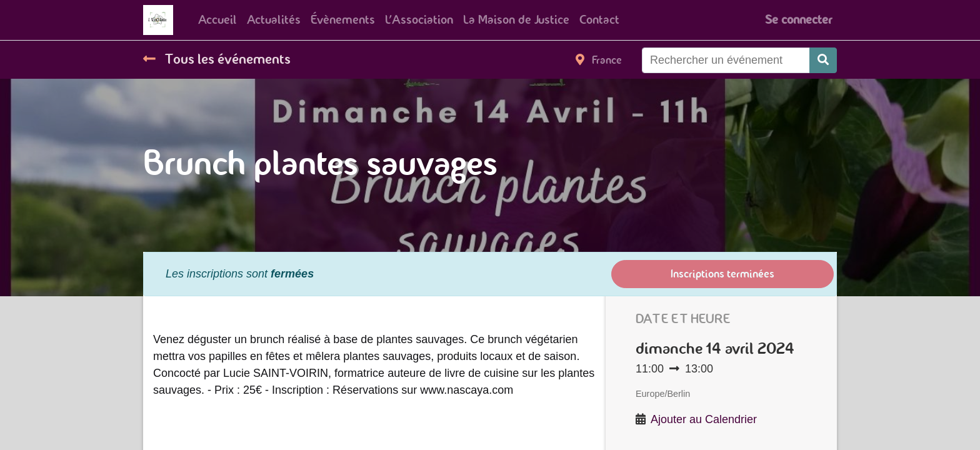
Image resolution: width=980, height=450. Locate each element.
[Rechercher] (823, 60)
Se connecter (798, 20)
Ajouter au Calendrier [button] (704, 419)
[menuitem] (217, 20)
